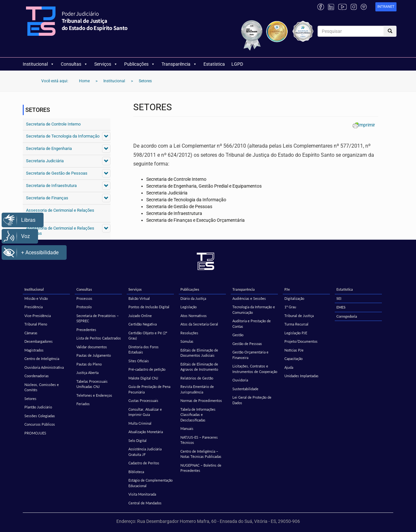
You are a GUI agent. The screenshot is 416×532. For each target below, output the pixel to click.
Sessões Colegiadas (40, 416)
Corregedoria (347, 316)
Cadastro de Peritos (144, 463)
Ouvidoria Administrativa (44, 367)
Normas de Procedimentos (201, 400)
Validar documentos (92, 347)
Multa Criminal (140, 423)
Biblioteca (136, 472)
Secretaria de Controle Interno (53, 124)
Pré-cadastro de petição (147, 369)
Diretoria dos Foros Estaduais (143, 350)
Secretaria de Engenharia (49, 148)
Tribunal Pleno (36, 324)
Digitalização (294, 298)
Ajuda (289, 367)
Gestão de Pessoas (247, 344)
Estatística (214, 64)
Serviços (106, 64)
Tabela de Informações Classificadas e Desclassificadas (198, 415)
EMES (341, 307)
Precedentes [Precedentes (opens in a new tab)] (86, 330)
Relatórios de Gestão (197, 378)
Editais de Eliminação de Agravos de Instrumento (199, 367)
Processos (84, 298)
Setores (30, 399)
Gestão (238, 335)
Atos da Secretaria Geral (199, 324)
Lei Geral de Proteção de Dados (252, 400)
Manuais (187, 428)
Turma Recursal (296, 324)
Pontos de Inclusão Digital (149, 307)
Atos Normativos (194, 316)
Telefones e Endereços (94, 395)
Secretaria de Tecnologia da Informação (63, 136)
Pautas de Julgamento (94, 355)
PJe (287, 289)
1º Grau (290, 307)
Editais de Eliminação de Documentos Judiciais (199, 353)
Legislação (188, 307)
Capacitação (293, 359)
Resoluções (189, 333)
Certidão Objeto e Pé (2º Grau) (148, 336)
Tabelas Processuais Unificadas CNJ (92, 384)
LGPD (237, 64)
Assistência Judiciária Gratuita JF (145, 452)
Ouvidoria (240, 380)
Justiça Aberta (87, 372)
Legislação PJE (296, 333)
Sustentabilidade (245, 389)
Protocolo (84, 307)
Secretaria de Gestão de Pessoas (57, 173)
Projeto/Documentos (301, 341)
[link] (386, 7)
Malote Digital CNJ (143, 378)
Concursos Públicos (40, 424)
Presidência (33, 307)
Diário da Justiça (193, 298)
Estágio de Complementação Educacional (150, 483)
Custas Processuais (143, 400)
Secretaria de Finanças (47, 198)
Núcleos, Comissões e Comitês (42, 387)
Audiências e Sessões (249, 298)
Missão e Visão (36, 298)
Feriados (83, 404)
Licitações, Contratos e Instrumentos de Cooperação (255, 369)
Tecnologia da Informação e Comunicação (254, 310)
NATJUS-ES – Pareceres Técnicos (199, 440)
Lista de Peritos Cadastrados (99, 338)
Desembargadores (39, 341)
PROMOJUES (35, 433)
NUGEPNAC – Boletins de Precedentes (201, 468)
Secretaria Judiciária (45, 161)
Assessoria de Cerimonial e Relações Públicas (60, 213)
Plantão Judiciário (38, 407)
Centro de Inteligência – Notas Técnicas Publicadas (201, 454)
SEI (339, 298)
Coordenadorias (37, 376)
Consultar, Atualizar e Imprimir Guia (145, 412)
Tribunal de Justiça (299, 316)
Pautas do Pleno (89, 364)
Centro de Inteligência (42, 359)
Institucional (39, 64)
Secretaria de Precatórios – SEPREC (97, 318)
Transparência (179, 64)
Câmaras (31, 333)
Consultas (74, 64)
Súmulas (187, 341)
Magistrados (34, 350)
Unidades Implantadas (301, 376)
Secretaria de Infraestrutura (51, 186)
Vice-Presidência (38, 316)
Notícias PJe (294, 350)
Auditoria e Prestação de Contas (252, 324)
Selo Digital (137, 440)
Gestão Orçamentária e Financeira (250, 355)
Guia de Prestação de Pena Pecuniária (149, 389)
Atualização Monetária (146, 432)
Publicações (140, 64)
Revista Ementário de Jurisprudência (197, 389)
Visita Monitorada (142, 494)
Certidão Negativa (143, 324)
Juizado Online (140, 316)
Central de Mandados (145, 503)
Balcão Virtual (139, 298)
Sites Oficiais (139, 361)
